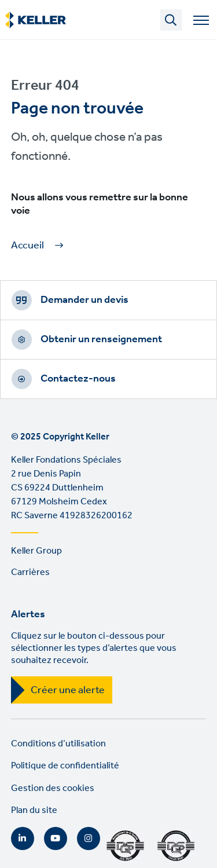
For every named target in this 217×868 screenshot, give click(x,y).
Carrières (30, 572)
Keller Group (36, 551)
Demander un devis (84, 300)
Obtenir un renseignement (101, 339)
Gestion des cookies (53, 788)
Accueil (27, 246)
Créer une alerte (68, 690)
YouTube (56, 838)
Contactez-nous (78, 379)
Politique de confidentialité (65, 766)
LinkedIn (23, 838)
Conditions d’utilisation (58, 744)
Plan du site (34, 810)
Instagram (89, 838)
